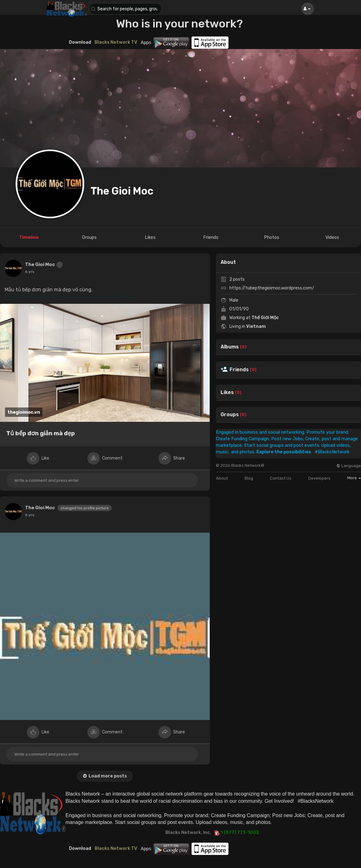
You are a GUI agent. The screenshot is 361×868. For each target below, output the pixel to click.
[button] (127, 9)
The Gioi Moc (122, 191)
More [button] (354, 478)
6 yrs (30, 272)
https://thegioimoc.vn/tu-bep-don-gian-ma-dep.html (68, 297)
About (222, 478)
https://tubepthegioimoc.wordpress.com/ (272, 288)
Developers (319, 478)
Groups (230, 415)
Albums (230, 347)
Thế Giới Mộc (265, 318)
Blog (249, 478)
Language (349, 466)
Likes (227, 392)
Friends (239, 370)
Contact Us (281, 478)
